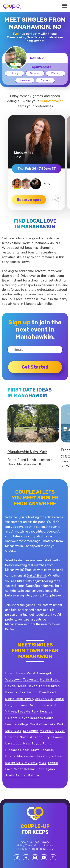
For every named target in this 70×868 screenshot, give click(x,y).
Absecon (47, 731)
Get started (35, 367)
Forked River (49, 686)
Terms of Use (33, 846)
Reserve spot (29, 200)
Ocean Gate (44, 699)
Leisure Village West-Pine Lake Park (35, 724)
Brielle (10, 756)
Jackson (57, 756)
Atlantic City (40, 737)
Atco (43, 763)
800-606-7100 (25, 849)
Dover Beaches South (36, 718)
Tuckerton (31, 680)
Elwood (57, 737)
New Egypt (32, 744)
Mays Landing (42, 750)
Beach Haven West (20, 673)
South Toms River (19, 699)
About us (26, 842)
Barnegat (44, 673)
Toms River (28, 705)
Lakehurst (31, 731)
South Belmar (16, 775)
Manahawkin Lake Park (27, 451)
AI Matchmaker (51, 101)
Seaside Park (28, 712)
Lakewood (13, 744)
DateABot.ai (36, 576)
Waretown (14, 680)
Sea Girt (43, 756)
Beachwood (29, 692)
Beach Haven (27, 686)
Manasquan (26, 756)
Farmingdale (46, 769)
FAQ (36, 842)
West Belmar (25, 769)
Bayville (12, 692)
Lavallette (13, 731)
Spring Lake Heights (21, 763)
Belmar (34, 775)
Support (48, 846)
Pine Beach (48, 692)
